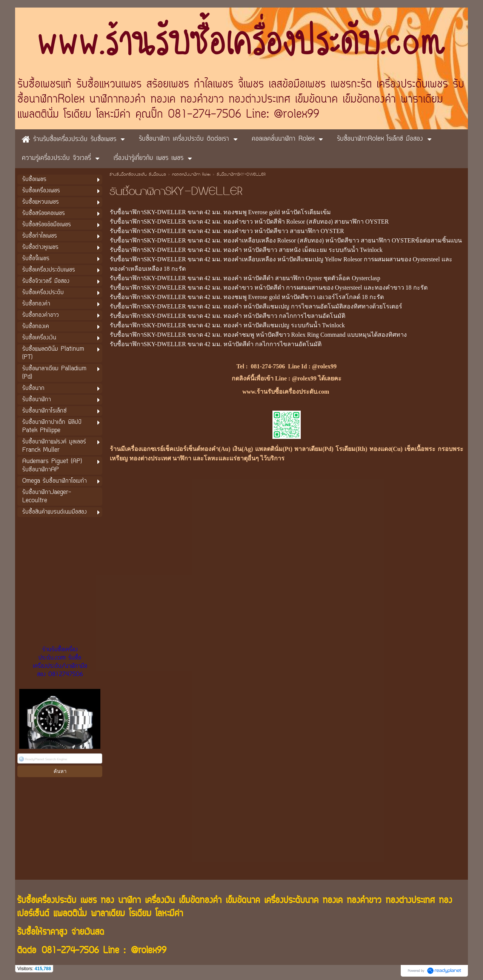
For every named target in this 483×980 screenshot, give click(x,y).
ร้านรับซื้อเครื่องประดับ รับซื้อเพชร (138, 175)
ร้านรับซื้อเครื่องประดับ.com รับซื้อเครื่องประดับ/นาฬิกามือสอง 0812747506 (60, 662)
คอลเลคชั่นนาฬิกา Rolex (192, 175)
